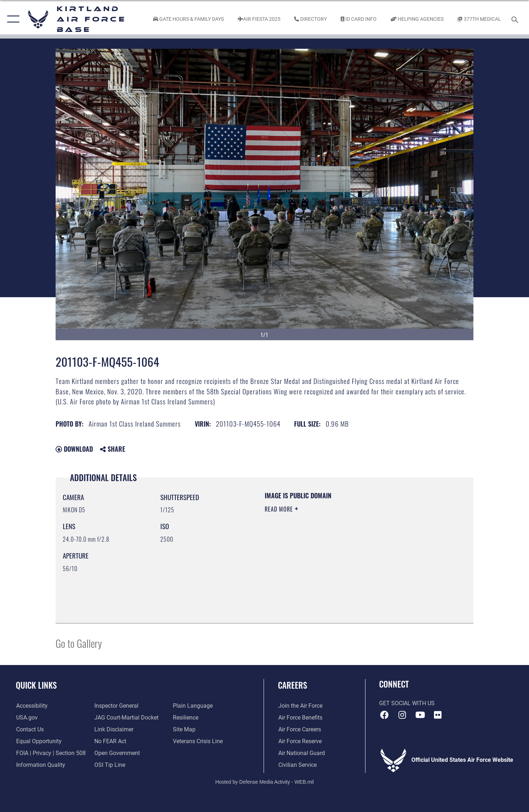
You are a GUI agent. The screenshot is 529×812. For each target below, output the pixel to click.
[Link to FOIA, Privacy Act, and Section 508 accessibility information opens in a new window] (51, 753)
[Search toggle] (516, 19)
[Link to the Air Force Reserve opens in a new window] (300, 741)
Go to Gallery (79, 643)
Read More (280, 509)
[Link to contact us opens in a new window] (30, 730)
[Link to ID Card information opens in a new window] (359, 19)
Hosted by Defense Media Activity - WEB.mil (264, 782)
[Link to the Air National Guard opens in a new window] (301, 753)
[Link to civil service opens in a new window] (297, 765)
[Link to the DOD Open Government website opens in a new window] (117, 753)
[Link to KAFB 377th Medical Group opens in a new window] (479, 19)
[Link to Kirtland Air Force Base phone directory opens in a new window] (311, 19)
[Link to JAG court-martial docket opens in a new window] (126, 718)
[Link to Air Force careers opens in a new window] (299, 730)
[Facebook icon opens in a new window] (384, 715)
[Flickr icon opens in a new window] (438, 715)
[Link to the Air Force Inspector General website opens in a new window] (116, 706)
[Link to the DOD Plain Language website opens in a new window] (193, 706)
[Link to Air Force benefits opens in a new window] (300, 718)
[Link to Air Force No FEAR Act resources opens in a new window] (110, 741)
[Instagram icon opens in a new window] (402, 715)
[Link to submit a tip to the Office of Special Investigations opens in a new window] (110, 765)
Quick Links (36, 685)
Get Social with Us (407, 703)
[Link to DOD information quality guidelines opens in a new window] (40, 765)
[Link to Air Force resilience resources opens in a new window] (186, 718)
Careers (292, 685)
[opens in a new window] (32, 706)
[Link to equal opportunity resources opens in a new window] (39, 741)
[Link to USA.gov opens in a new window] (27, 718)
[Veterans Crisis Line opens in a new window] (198, 741)
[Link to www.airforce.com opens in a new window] (300, 706)
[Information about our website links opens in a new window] (114, 730)
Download (74, 449)
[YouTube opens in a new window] (420, 715)
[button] (12, 19)
